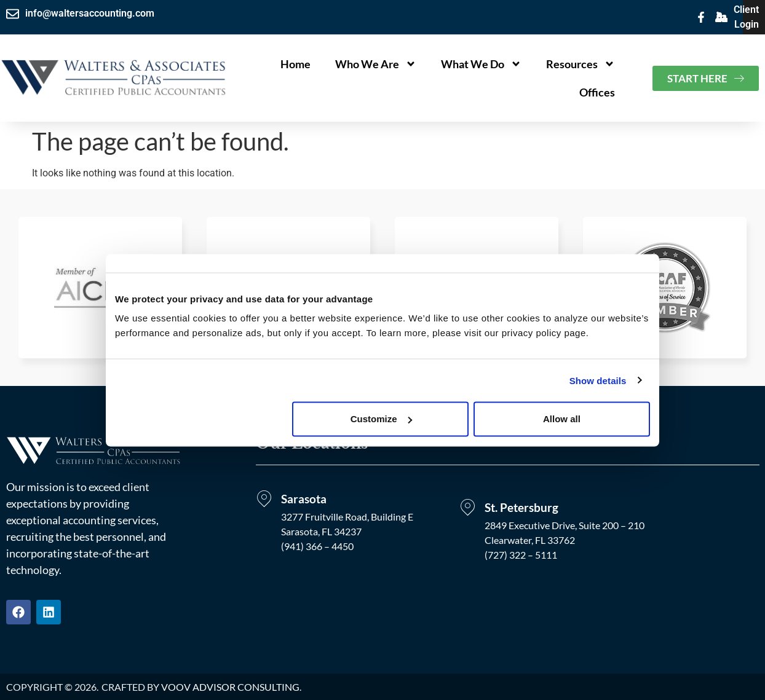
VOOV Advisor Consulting (230, 687)
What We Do (481, 64)
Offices (597, 92)
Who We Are (376, 64)
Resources (581, 64)
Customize (381, 419)
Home (295, 64)
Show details (598, 380)
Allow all (562, 419)
